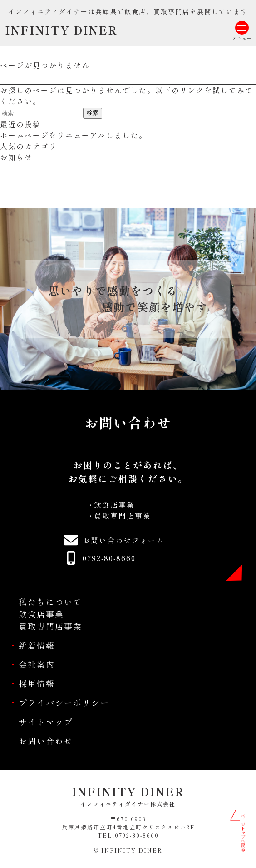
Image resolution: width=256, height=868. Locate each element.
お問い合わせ (46, 741)
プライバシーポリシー (64, 702)
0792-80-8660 (109, 558)
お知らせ (16, 157)
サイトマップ (46, 722)
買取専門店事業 (123, 516)
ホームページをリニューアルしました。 (74, 135)
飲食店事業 (114, 505)
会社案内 (37, 664)
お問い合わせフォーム (123, 540)
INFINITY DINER (61, 30)
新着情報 (37, 645)
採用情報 (37, 683)
